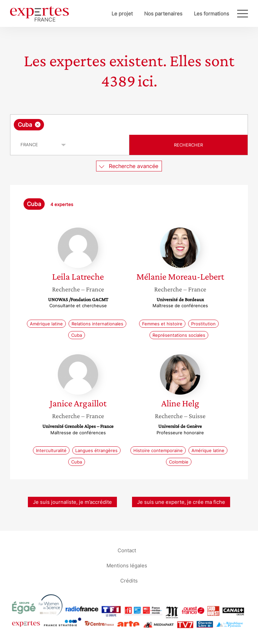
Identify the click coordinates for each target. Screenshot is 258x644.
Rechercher (188, 145)
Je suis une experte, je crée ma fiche (181, 502)
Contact (127, 550)
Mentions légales (127, 565)
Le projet (122, 14)
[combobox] (129, 125)
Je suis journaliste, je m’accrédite (72, 502)
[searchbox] (99, 125)
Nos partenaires (163, 14)
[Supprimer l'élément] (38, 125)
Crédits (129, 580)
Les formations (211, 14)
